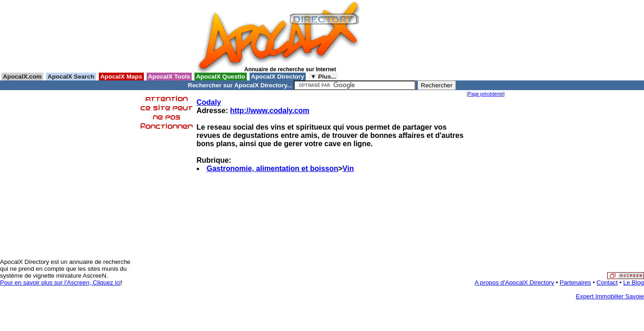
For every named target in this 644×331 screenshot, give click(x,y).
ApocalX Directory (278, 77)
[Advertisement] (406, 36)
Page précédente (486, 94)
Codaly (209, 102)
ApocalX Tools (169, 77)
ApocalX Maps (121, 77)
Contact (607, 282)
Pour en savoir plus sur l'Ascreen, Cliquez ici (60, 282)
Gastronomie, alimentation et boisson (273, 168)
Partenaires (576, 282)
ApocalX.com (22, 77)
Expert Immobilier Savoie (610, 296)
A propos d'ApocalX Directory (515, 282)
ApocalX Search (71, 77)
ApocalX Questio (221, 77)
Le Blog (634, 282)
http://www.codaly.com (269, 111)
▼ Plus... (323, 77)
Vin (348, 168)
